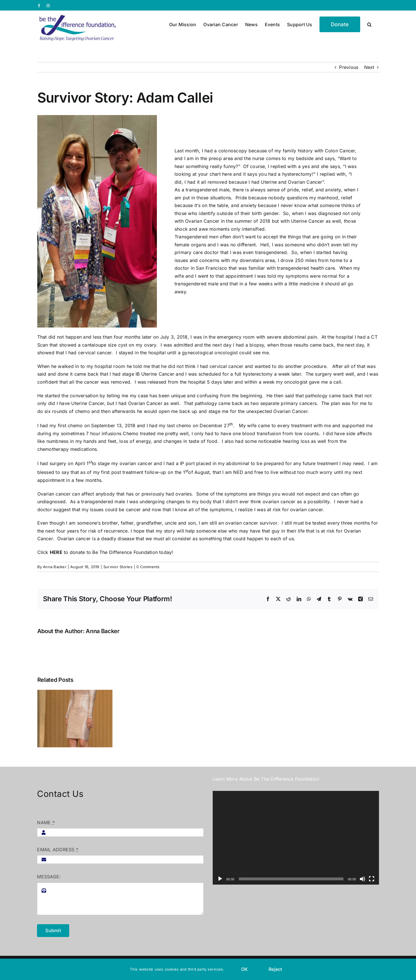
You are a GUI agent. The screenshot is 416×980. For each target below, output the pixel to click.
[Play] (220, 879)
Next (369, 67)
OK (244, 969)
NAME (46, 823)
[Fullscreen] (372, 879)
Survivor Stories (118, 567)
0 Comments (148, 567)
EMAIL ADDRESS (58, 850)
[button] (369, 24)
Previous (349, 67)
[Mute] (362, 879)
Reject (275, 969)
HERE (56, 552)
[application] (296, 838)
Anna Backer (55, 567)
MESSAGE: (49, 877)
